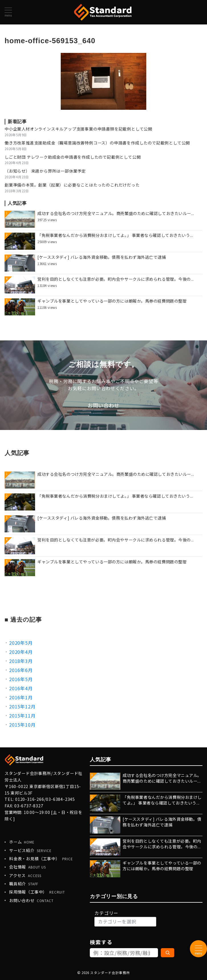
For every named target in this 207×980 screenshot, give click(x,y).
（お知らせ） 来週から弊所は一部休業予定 (45, 171)
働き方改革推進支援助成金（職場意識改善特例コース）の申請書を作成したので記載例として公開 (97, 143)
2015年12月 (22, 706)
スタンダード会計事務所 (110, 973)
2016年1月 (21, 697)
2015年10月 (22, 725)
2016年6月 (21, 670)
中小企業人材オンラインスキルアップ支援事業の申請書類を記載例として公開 (78, 129)
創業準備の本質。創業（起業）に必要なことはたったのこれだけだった (72, 185)
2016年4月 (21, 688)
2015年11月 (22, 716)
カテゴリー (106, 913)
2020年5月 (21, 643)
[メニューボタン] (8, 12)
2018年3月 (21, 661)
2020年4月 (21, 652)
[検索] (168, 953)
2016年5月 (21, 679)
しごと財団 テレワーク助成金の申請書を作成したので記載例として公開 (73, 157)
